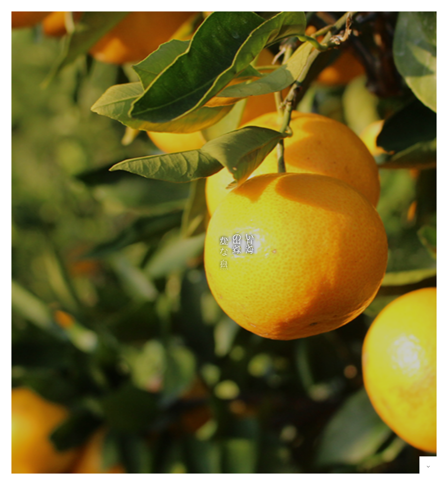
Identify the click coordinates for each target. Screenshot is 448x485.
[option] (224, 248)
